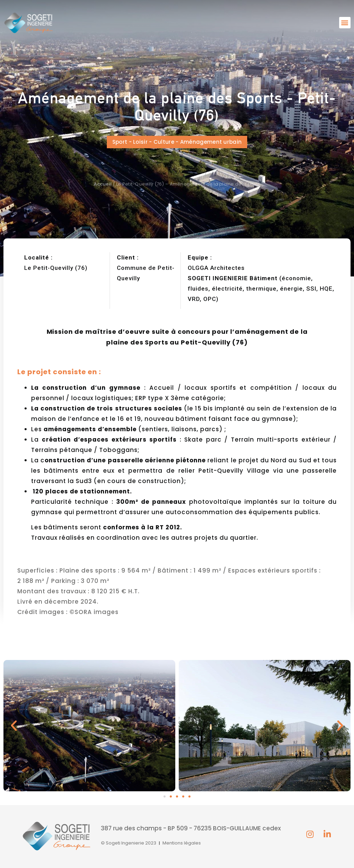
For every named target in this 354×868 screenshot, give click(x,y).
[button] (345, 23)
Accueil (103, 184)
